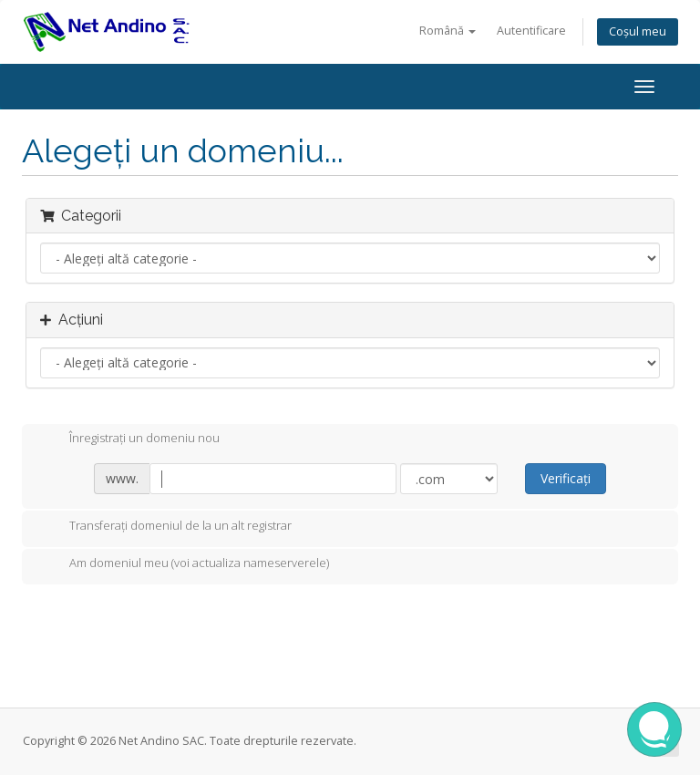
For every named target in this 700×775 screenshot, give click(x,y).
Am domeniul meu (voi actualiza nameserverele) (185, 564)
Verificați (566, 478)
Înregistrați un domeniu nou (130, 439)
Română (448, 31)
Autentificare (531, 31)
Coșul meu (638, 31)
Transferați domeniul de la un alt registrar (166, 527)
